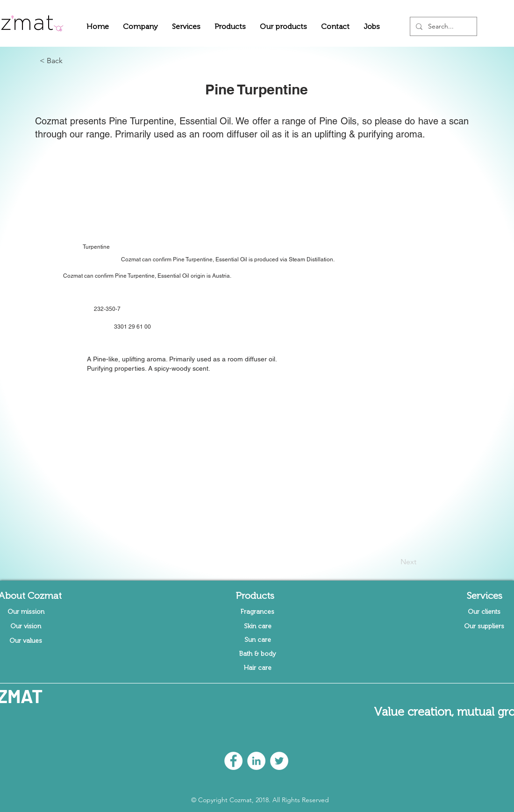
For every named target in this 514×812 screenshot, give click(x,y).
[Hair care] (257, 668)
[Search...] (443, 26)
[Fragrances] (257, 612)
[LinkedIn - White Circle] (256, 761)
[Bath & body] (257, 654)
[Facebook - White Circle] (233, 761)
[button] (140, 26)
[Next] (393, 562)
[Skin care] (257, 626)
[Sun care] (257, 640)
